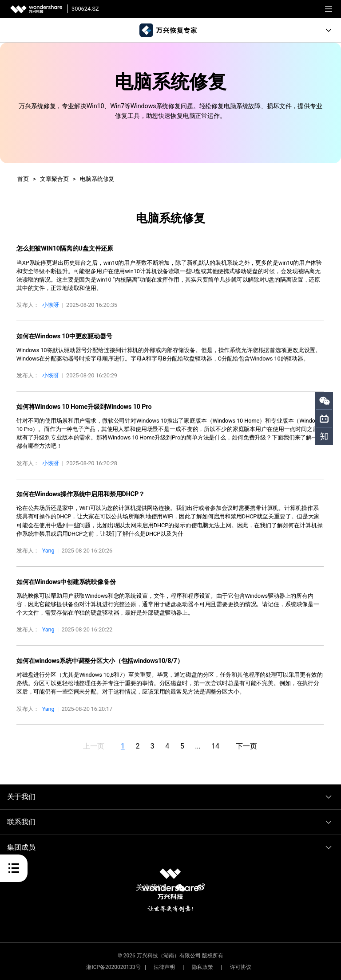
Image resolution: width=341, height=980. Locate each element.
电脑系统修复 (97, 179)
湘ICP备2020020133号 (113, 967)
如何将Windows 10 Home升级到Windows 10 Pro (84, 407)
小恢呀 (51, 305)
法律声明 (164, 967)
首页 (23, 179)
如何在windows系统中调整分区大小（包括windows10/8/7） (100, 661)
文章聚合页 (54, 179)
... (198, 746)
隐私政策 (202, 967)
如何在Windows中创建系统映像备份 (66, 582)
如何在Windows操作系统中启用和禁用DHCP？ (81, 494)
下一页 (246, 746)
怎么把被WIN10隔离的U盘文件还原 (65, 249)
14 (215, 746)
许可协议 (241, 967)
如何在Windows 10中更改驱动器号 (64, 336)
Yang (48, 551)
